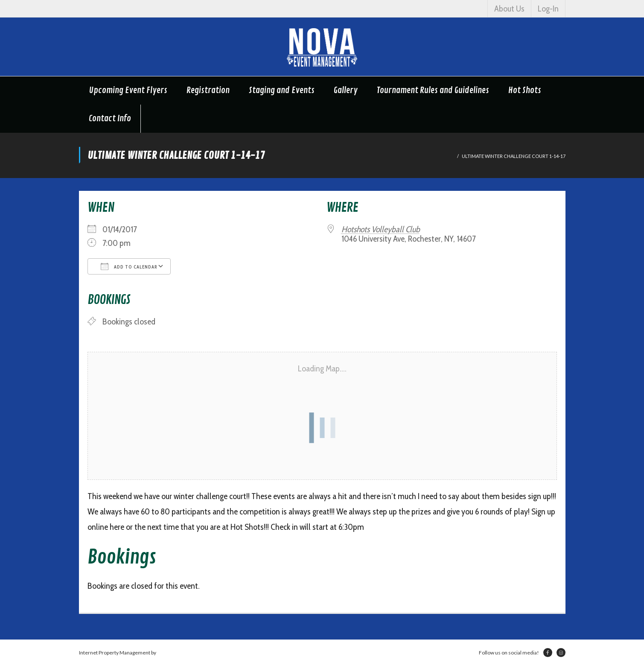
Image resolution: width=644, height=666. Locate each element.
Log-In (548, 9)
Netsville (167, 653)
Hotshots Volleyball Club (381, 229)
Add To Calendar (129, 266)
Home (447, 156)
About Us (509, 9)
